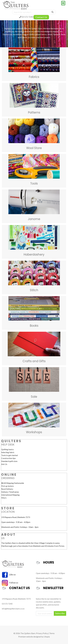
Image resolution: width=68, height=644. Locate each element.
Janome (34, 219)
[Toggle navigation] (63, 3)
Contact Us (41, 17)
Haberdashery (34, 254)
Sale (34, 397)
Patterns (34, 112)
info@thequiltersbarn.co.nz (13, 609)
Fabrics (34, 77)
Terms (52, 633)
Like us (9, 575)
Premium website (26, 637)
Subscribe (60, 613)
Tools (34, 183)
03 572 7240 (26, 17)
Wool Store (34, 148)
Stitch (34, 290)
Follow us (10, 583)
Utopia (47, 637)
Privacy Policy (42, 633)
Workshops (34, 432)
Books (34, 326)
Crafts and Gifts (34, 361)
